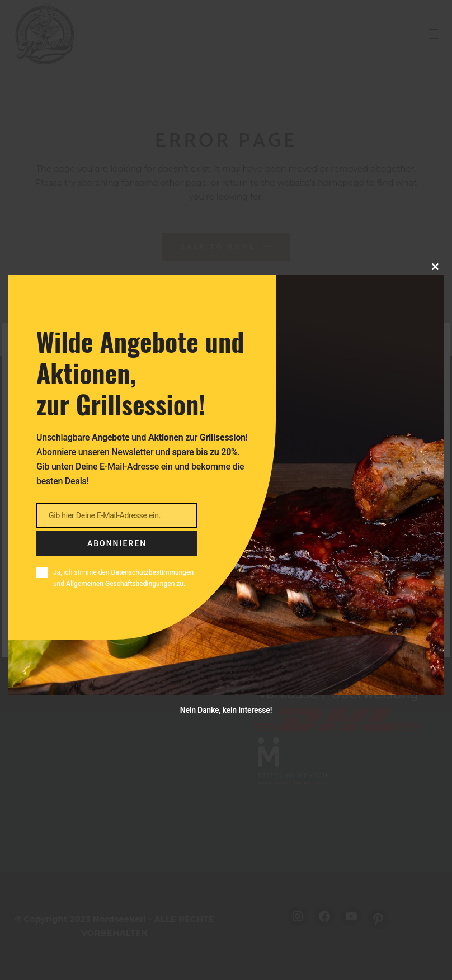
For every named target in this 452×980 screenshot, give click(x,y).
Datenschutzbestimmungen (152, 572)
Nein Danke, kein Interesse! (226, 710)
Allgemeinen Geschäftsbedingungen (120, 584)
